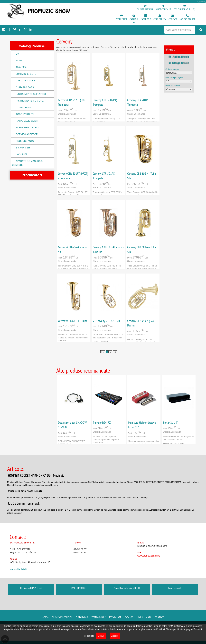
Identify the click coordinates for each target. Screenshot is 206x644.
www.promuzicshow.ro (149, 556)
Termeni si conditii (62, 617)
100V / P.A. (22, 67)
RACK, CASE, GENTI (27, 121)
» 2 (115, 352)
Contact (159, 617)
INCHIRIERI (22, 154)
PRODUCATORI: (173, 86)
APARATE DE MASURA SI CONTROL (28, 163)
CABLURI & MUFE (25, 81)
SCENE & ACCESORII (28, 134)
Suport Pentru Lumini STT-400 (127, 588)
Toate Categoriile (175, 588)
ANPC (149, 617)
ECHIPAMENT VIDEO (27, 128)
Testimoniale (99, 617)
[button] (134, 19)
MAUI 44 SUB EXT (79, 588)
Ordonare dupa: (172, 69)
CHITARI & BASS (25, 87)
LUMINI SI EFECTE (26, 74)
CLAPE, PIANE (24, 107)
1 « (103, 352)
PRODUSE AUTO (25, 141)
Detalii (101, 636)
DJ (17, 54)
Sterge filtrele (179, 63)
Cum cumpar (82, 617)
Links (140, 617)
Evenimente (115, 617)
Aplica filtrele (179, 57)
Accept (115, 636)
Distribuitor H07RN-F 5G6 (31, 588)
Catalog (129, 617)
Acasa (46, 617)
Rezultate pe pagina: (174, 77)
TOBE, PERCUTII (25, 114)
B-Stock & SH (23, 148)
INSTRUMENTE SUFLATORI (31, 94)
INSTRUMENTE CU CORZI (30, 101)
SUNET (20, 60)
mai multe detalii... (19, 569)
